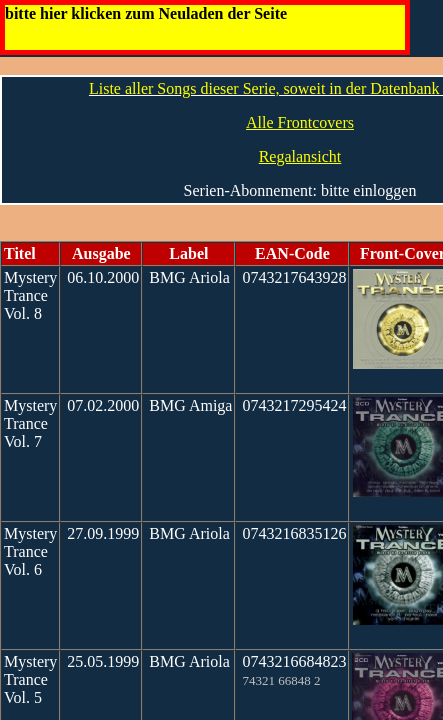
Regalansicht (300, 156)
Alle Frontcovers (300, 122)
